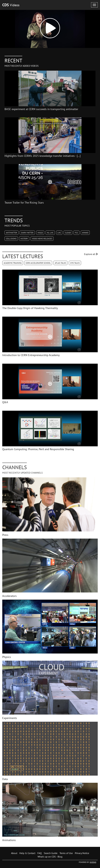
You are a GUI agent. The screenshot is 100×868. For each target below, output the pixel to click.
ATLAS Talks (61, 263)
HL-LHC (50, 233)
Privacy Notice (82, 853)
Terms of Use (66, 853)
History (24, 239)
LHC (59, 233)
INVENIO (93, 862)
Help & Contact (27, 853)
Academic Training (13, 263)
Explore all (91, 254)
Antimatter (12, 233)
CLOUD (68, 233)
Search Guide (51, 853)
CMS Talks (75, 263)
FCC (76, 233)
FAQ (40, 853)
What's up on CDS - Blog (50, 857)
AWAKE (85, 233)
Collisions (11, 239)
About (14, 853)
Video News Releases (42, 239)
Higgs (40, 233)
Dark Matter (27, 233)
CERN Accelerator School (38, 263)
